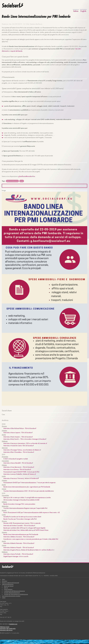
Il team (4, 597)
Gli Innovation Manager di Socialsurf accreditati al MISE (21, 499)
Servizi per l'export (9, 585)
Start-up (6, 587)
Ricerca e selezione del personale (10, 582)
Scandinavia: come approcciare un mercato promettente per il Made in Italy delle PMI (31, 538)
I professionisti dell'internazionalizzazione (14, 590)
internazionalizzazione (12, 181)
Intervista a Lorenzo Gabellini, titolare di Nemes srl (20, 473)
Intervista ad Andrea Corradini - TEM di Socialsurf (19, 525)
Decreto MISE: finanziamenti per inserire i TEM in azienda (22, 522)
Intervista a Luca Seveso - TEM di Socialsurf (17, 469)
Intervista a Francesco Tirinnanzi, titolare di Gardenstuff (21, 478)
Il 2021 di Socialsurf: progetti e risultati (16, 458)
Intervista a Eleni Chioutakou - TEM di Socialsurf (19, 452)
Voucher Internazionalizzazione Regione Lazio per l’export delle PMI (25, 508)
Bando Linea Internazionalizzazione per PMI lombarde (21, 534)
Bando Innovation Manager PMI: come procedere (19, 503)
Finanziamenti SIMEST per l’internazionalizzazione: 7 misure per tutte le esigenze (29, 482)
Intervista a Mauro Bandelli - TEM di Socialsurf (18, 462)
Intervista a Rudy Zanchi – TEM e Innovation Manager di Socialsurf (25, 439)
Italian (76, 11)
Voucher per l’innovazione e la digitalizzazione (16, 593)
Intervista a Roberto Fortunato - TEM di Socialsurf (19, 542)
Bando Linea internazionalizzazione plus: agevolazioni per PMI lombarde (27, 486)
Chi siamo (5, 580)
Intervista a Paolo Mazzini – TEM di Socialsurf (18, 436)
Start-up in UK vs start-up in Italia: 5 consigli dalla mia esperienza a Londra (27, 497)
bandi (22, 181)
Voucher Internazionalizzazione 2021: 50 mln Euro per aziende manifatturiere (29, 490)
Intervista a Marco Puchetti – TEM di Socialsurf (18, 553)
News (3, 578)
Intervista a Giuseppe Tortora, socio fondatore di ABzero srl (22, 449)
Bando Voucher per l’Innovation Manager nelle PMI (20, 518)
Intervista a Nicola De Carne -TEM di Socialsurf (18, 445)
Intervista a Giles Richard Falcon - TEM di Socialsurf (20, 428)
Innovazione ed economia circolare (11, 595)
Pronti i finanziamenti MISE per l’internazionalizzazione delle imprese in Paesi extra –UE (32, 512)
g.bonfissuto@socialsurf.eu (27, 176)
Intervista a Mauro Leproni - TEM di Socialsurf (18, 432)
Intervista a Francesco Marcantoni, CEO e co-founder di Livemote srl (25, 443)
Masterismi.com (13, 623)
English (83, 11)
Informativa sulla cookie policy (8, 627)
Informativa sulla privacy (6, 629)
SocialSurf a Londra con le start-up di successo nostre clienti (22, 516)
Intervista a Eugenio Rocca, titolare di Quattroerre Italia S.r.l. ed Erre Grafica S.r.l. (29, 549)
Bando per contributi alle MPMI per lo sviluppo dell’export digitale (24, 527)
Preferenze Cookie (5, 626)
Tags (3, 181)
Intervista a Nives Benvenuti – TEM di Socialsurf (19, 467)
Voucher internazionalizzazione (12, 592)
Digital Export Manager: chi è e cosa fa (16, 555)
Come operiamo (8, 588)
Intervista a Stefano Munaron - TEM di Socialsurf (19, 536)
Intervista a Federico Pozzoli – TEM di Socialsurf (19, 547)
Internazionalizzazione (8, 583)
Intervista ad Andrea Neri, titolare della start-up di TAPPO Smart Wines (26, 529)
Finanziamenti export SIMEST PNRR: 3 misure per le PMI (21, 471)
